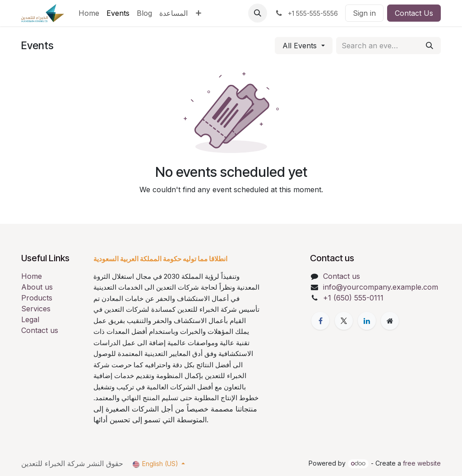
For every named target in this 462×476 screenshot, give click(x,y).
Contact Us (414, 13)
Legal (30, 319)
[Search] (430, 46)
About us (37, 287)
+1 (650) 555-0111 (353, 298)
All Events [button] (301, 46)
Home (32, 276)
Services (36, 309)
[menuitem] (89, 13)
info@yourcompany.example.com (381, 287)
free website (422, 463)
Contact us (40, 330)
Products (37, 298)
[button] (258, 13)
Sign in (364, 13)
